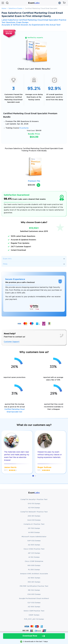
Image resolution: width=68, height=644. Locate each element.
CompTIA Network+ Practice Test (34, 512)
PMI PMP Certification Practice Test (34, 586)
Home (4, 8)
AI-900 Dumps (34, 532)
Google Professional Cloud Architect (34, 598)
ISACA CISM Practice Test (34, 611)
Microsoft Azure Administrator (34, 537)
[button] (33, 476)
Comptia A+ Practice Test (34, 524)
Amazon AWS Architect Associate (34, 574)
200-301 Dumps (34, 516)
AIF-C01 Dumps (34, 553)
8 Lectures (24, 128)
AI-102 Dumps (34, 557)
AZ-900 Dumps (34, 578)
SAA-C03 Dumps (34, 520)
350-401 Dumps (34, 582)
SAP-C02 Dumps (34, 541)
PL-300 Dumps (34, 570)
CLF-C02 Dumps (34, 603)
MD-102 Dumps (34, 590)
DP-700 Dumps (34, 528)
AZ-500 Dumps (34, 607)
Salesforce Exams (15, 8)
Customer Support (12, 342)
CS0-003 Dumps (34, 594)
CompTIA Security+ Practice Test (34, 499)
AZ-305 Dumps (34, 545)
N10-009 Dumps (34, 565)
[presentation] (4, 167)
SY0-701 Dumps (34, 504)
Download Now (34, 636)
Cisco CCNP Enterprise (34, 561)
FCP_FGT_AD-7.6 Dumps (34, 619)
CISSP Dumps (34, 615)
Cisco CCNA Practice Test (34, 549)
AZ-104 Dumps (34, 508)
